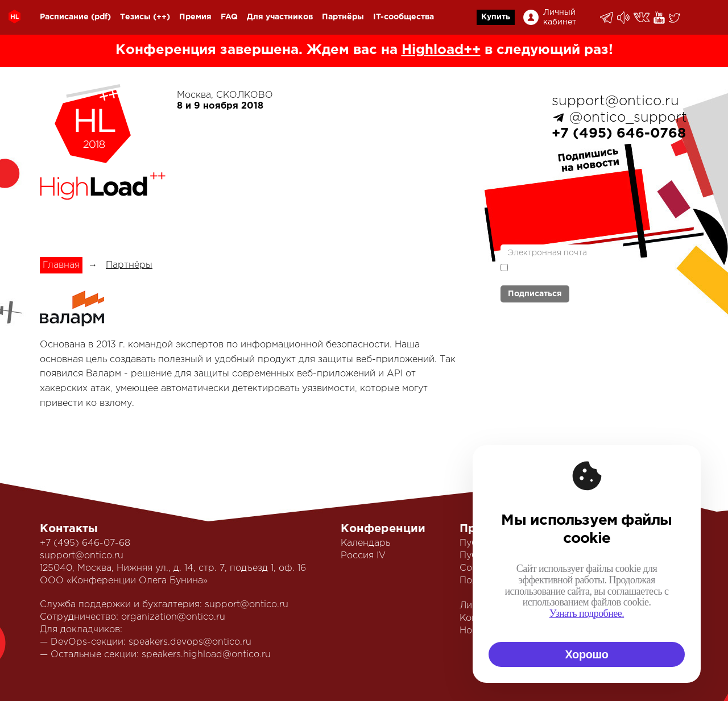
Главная (61, 265)
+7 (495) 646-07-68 (85, 543)
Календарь (365, 543)
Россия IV (363, 556)
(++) (162, 17)
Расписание (64, 17)
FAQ (229, 17)
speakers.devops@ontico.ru (190, 642)
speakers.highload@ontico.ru (206, 655)
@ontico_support (628, 118)
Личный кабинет (560, 17)
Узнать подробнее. (587, 613)
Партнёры (343, 17)
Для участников (280, 17)
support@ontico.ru (615, 101)
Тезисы (135, 17)
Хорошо (586, 654)
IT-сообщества (404, 17)
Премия (195, 17)
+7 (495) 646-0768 (619, 134)
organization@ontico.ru (173, 617)
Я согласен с (569, 271)
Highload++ (441, 50)
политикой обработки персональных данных (569, 273)
